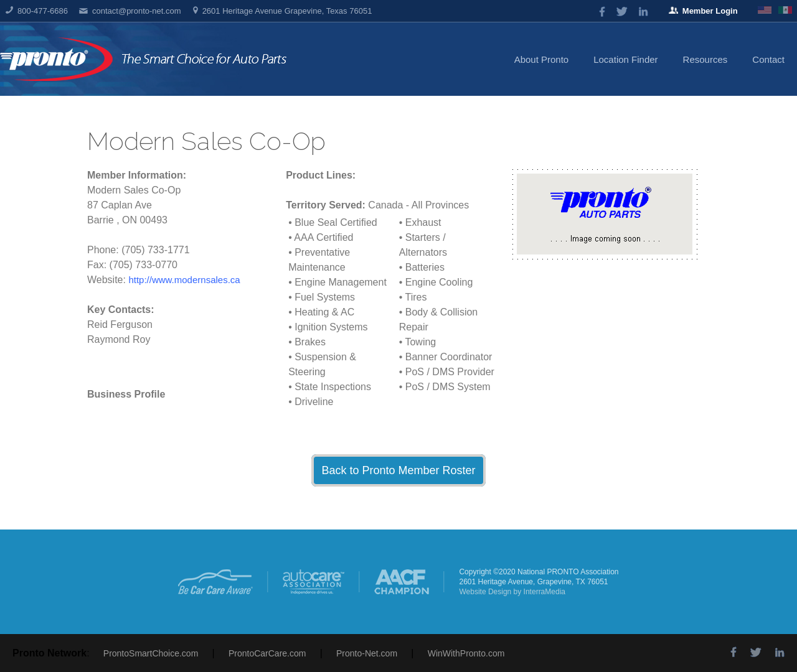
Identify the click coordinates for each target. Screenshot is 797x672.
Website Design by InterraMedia (512, 592)
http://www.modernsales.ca (184, 280)
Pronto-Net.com (367, 653)
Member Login (703, 11)
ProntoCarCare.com (267, 653)
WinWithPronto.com (466, 653)
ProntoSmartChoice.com (151, 653)
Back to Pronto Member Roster (398, 470)
